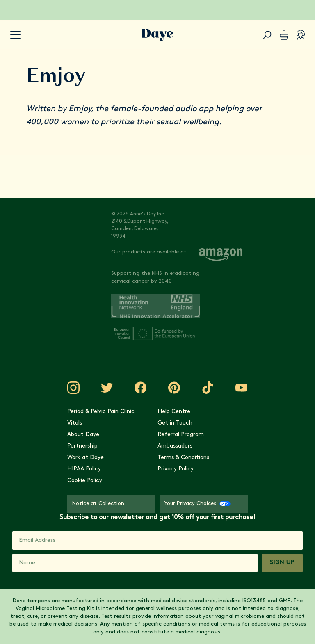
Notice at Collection (98, 504)
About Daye (83, 435)
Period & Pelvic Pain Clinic (101, 412)
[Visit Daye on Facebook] (141, 388)
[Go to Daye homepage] (157, 35)
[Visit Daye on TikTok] (208, 388)
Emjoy (80, 109)
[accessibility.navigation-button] (15, 35)
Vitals (75, 423)
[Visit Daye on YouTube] (242, 388)
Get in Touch (175, 423)
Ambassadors (175, 446)
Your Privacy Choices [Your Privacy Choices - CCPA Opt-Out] (197, 504)
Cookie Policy (85, 481)
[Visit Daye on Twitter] (107, 388)
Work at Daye (86, 458)
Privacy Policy (176, 469)
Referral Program (181, 435)
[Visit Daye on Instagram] (73, 388)
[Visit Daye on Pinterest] (174, 388)
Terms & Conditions (183, 458)
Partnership (82, 446)
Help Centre (174, 412)
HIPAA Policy (84, 469)
